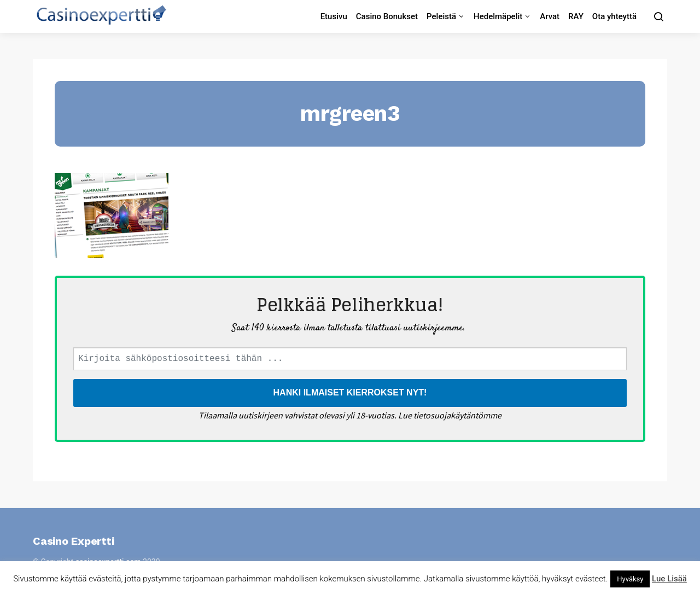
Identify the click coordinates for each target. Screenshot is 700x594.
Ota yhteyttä (614, 16)
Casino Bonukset (387, 16)
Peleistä (441, 16)
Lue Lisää (669, 579)
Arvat (550, 16)
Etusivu (334, 16)
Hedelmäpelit (498, 16)
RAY (576, 16)
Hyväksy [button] (630, 579)
